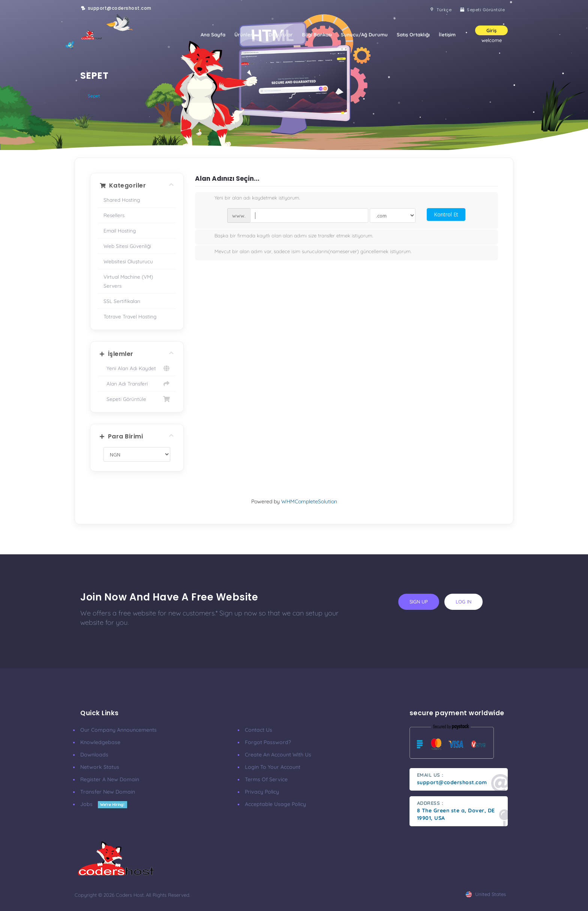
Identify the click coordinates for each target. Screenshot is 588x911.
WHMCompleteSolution (309, 501)
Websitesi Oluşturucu (128, 261)
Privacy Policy (262, 792)
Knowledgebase (100, 742)
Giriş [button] (491, 30)
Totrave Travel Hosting (130, 316)
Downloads (94, 755)
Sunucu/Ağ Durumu (364, 35)
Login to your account (273, 767)
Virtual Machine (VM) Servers (128, 281)
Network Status (100, 767)
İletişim (447, 35)
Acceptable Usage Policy (275, 804)
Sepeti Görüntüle (137, 399)
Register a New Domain (110, 779)
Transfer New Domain (108, 792)
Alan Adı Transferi (137, 384)
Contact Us (259, 730)
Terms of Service (266, 779)
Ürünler (247, 35)
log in (463, 602)
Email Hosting (120, 230)
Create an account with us (278, 755)
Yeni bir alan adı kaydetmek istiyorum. (251, 198)
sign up (419, 602)
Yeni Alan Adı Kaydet (137, 368)
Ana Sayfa (213, 35)
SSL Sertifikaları (122, 301)
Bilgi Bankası (317, 35)
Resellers (114, 215)
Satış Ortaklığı (413, 35)
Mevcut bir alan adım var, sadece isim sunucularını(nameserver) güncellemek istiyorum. (307, 252)
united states (486, 894)
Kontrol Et (446, 214)
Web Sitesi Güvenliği (127, 246)
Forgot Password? (268, 742)
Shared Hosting (122, 200)
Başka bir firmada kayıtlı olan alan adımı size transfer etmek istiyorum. (288, 236)
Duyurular (281, 35)
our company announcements (118, 730)
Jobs (104, 804)
